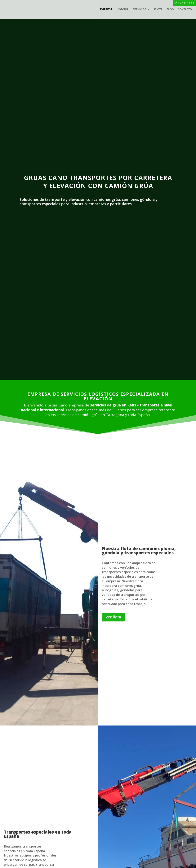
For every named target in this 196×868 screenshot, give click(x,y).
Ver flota (113, 617)
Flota (158, 9)
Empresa (106, 9)
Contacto (185, 9)
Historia (122, 9)
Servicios (139, 9)
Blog (170, 9)
